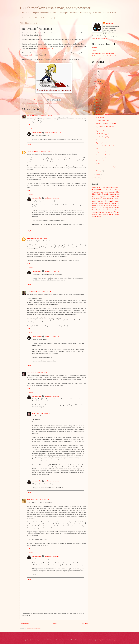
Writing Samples (53, 103)
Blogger (114, 640)
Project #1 (107, 204)
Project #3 (95, 206)
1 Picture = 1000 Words (102, 120)
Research (95, 210)
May (98, 106)
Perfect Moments (98, 201)
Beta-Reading (110, 187)
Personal (109, 201)
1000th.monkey (37, 133)
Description (105, 192)
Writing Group (97, 215)
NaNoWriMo (97, 199)
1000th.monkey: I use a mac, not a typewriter (55, 8)
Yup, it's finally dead (102, 131)
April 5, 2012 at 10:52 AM (42, 500)
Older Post (84, 624)
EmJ (28, 238)
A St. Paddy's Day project (103, 134)
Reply (29, 125)
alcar (29, 373)
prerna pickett (31, 115)
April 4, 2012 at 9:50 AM (52, 271)
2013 (96, 78)
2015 (96, 72)
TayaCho (101, 640)
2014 (96, 75)
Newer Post (24, 624)
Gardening (113, 194)
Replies (31, 129)
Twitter (94, 50)
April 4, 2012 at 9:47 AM (52, 198)
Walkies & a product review (104, 155)
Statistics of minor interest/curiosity (106, 123)
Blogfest (117, 187)
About (30, 18)
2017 (96, 65)
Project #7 (95, 208)
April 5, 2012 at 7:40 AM (52, 481)
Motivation (114, 196)
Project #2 (116, 203)
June (98, 102)
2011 (96, 178)
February (99, 171)
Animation (95, 187)
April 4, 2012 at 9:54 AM (52, 337)
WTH (100, 217)
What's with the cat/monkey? (44, 18)
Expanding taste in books (103, 143)
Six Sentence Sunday (113, 210)
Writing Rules (108, 214)
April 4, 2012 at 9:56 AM (52, 396)
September (99, 93)
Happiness (102, 197)
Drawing (111, 192)
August (98, 96)
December (99, 84)
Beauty (103, 187)
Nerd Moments (108, 199)
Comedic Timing (113, 190)
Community (96, 192)
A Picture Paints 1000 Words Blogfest (106, 167)
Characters (29, 103)
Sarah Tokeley (31, 292)
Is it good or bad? (101, 152)
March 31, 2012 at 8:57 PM (44, 292)
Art (100, 187)
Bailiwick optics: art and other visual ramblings (106, 56)
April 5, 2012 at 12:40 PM (52, 556)
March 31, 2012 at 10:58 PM (39, 373)
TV (106, 212)
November (99, 87)
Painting (117, 199)
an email (30, 55)
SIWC (104, 210)
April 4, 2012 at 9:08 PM (43, 413)
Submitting (95, 212)
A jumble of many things (103, 137)
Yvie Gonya (30, 500)
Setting (99, 210)
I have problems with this (45, 48)
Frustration (106, 194)
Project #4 (41, 103)
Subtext (102, 212)
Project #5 (109, 206)
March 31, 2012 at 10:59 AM (39, 238)
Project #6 (116, 205)
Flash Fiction (97, 194)
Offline (98, 149)
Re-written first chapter (102, 114)
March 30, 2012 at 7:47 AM (44, 115)
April (98, 109)
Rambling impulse (101, 164)
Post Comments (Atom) (34, 628)
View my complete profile (100, 39)
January (98, 174)
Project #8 (101, 208)
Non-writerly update (101, 158)
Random (111, 208)
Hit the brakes (100, 117)
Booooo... (98, 140)
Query (106, 208)
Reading (117, 208)
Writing (116, 212)
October (99, 90)
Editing (35, 103)
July (97, 99)
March (98, 112)
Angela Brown (31, 151)
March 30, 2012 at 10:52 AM (44, 151)
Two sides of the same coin (103, 161)
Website (95, 48)
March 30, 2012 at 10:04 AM (53, 133)
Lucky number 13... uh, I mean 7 (105, 146)
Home (23, 18)
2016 (96, 69)
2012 (96, 81)
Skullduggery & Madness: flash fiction (103, 53)
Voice (46, 103)
